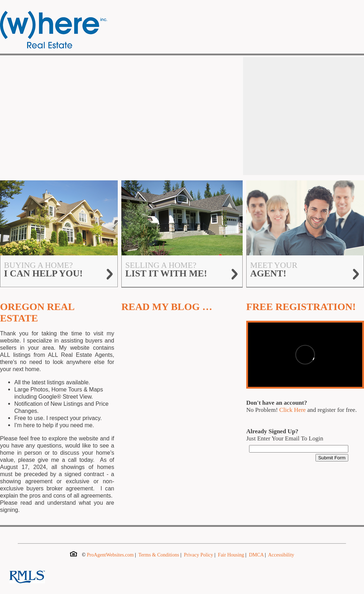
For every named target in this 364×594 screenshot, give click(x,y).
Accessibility (281, 555)
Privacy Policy (198, 555)
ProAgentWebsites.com (110, 555)
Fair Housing (231, 555)
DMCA (256, 555)
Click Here (293, 410)
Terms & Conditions (159, 555)
